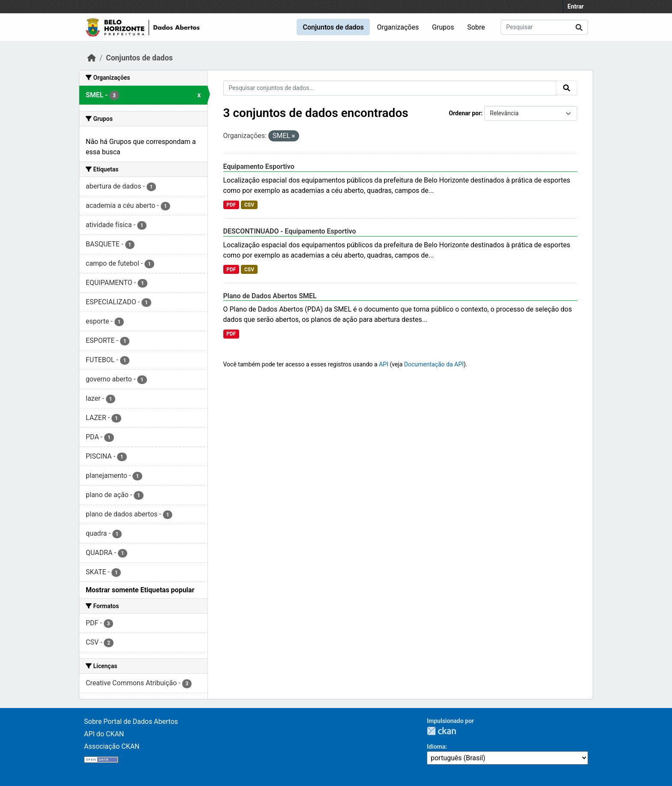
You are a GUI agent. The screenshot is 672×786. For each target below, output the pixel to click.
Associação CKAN (112, 746)
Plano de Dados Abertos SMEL (270, 296)
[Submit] (579, 27)
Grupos (443, 27)
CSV (249, 205)
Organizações (398, 27)
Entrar (576, 6)
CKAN (441, 731)
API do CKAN (104, 734)
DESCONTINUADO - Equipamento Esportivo (290, 231)
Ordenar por (465, 113)
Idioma (436, 747)
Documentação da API (434, 364)
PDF (231, 205)
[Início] (92, 58)
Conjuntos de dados (333, 27)
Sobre (476, 27)
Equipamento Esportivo (259, 166)
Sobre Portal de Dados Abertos (131, 721)
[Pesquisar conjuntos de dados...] (544, 27)
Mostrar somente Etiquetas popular (140, 590)
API (384, 364)
